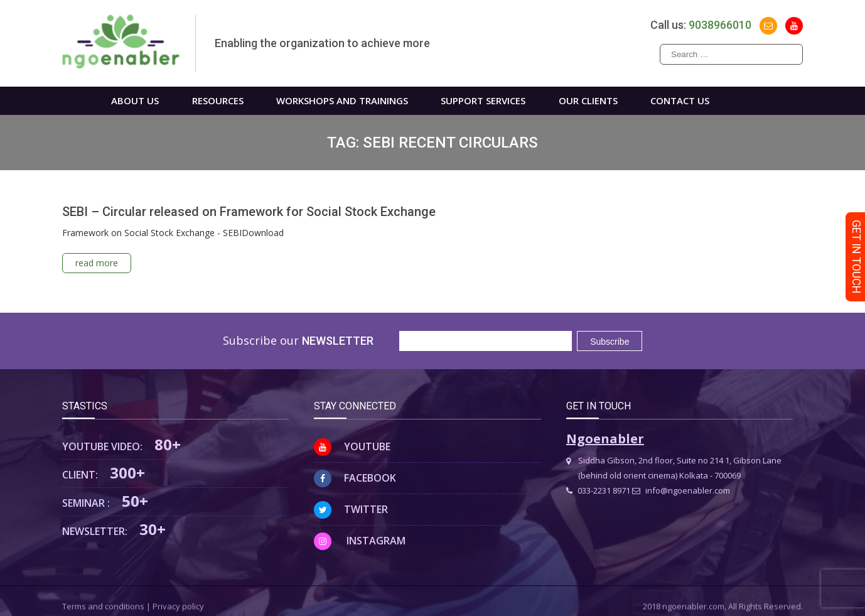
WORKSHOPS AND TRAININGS (342, 100)
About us (135, 100)
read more (97, 263)
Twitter (351, 509)
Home (70, 101)
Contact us (680, 100)
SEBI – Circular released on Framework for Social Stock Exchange (249, 212)
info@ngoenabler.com (681, 490)
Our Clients (588, 100)
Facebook (355, 478)
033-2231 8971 (598, 490)
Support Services (483, 100)
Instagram (360, 541)
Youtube (352, 446)
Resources (218, 100)
